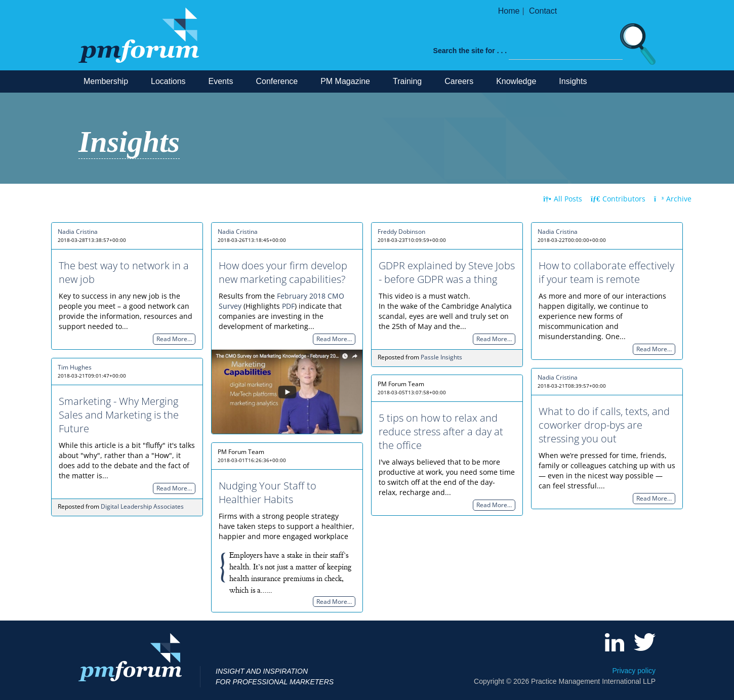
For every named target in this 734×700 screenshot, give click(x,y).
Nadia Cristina (78, 232)
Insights (573, 81)
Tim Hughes (75, 367)
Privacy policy (634, 671)
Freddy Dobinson (401, 232)
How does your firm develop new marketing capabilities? (283, 272)
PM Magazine (345, 81)
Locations (168, 81)
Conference (277, 81)
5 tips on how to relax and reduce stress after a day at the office (441, 431)
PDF (288, 306)
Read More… (174, 339)
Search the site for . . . (470, 51)
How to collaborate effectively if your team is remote (606, 272)
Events (221, 81)
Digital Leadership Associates (142, 506)
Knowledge (516, 81)
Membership (106, 81)
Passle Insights (441, 357)
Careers (459, 81)
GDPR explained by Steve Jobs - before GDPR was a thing (447, 272)
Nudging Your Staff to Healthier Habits (268, 492)
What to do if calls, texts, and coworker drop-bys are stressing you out (604, 425)
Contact (543, 11)
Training (407, 81)
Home (509, 11)
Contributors (618, 199)
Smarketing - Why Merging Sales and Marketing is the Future (119, 415)
